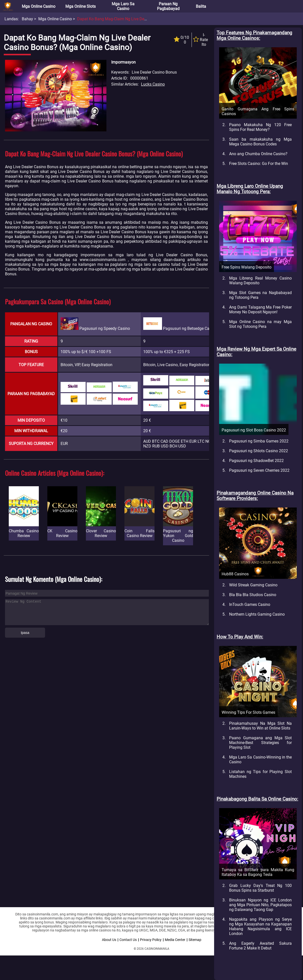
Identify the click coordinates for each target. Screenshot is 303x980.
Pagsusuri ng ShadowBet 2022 (256, 461)
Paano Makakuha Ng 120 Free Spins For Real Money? (260, 127)
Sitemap (195, 940)
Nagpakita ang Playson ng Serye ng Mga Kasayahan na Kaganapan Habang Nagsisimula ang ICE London (260, 926)
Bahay (27, 19)
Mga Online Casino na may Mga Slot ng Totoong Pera (260, 324)
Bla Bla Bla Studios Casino (253, 595)
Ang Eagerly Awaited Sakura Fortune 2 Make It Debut (260, 946)
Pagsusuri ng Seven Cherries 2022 (259, 470)
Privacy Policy (151, 940)
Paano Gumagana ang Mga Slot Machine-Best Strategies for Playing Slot (260, 743)
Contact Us (128, 940)
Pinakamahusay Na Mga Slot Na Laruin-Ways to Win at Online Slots (260, 726)
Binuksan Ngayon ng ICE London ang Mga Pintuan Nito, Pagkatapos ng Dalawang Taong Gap (260, 905)
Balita (201, 6)
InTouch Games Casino (250, 604)
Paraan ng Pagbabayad (168, 6)
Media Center (175, 940)
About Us (109, 940)
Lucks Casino (153, 84)
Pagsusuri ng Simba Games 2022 (259, 441)
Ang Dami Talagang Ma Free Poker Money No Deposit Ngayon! (260, 310)
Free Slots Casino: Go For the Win (259, 164)
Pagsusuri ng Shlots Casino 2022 (259, 451)
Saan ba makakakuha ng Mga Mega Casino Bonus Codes (260, 142)
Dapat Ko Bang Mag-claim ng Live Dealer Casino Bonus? (128, 19)
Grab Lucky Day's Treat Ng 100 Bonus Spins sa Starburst (260, 888)
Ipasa (25, 633)
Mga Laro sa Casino (123, 6)
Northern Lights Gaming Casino (257, 614)
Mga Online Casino (39, 6)
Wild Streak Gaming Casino (253, 585)
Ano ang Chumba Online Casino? (258, 154)
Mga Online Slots (81, 6)
